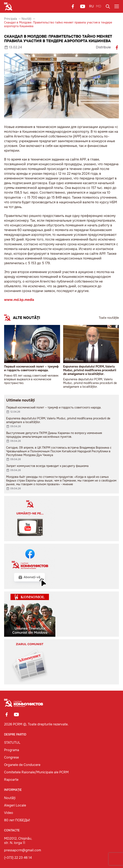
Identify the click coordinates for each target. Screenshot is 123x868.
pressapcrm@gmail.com (23, 850)
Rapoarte (11, 780)
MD (99, 6)
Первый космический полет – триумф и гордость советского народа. (31, 368)
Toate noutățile (109, 318)
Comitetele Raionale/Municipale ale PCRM (36, 772)
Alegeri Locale (15, 805)
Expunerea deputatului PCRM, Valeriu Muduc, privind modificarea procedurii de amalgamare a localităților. (90, 370)
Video (9, 813)
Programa (12, 750)
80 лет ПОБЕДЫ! (17, 820)
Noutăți (26, 19)
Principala (11, 19)
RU (92, 6)
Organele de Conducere (22, 765)
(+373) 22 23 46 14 (18, 858)
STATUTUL (12, 743)
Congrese (11, 757)
